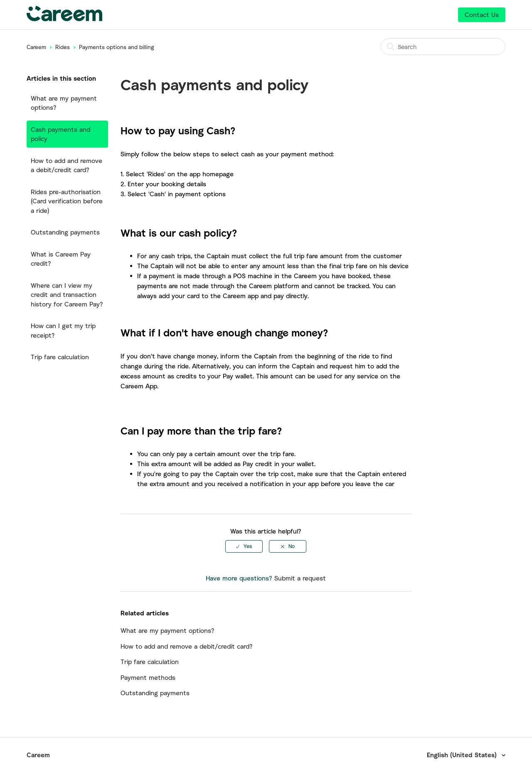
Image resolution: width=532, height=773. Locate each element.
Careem (36, 47)
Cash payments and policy (60, 134)
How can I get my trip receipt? (63, 330)
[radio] (244, 546)
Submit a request (300, 578)
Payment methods (148, 677)
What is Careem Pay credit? (61, 259)
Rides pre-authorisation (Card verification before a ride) (67, 201)
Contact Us (482, 15)
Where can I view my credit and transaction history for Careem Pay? (67, 295)
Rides (63, 47)
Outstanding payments (65, 232)
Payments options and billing (117, 47)
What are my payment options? (64, 103)
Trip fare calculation (60, 357)
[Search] (443, 47)
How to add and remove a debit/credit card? (66, 165)
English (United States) (463, 755)
